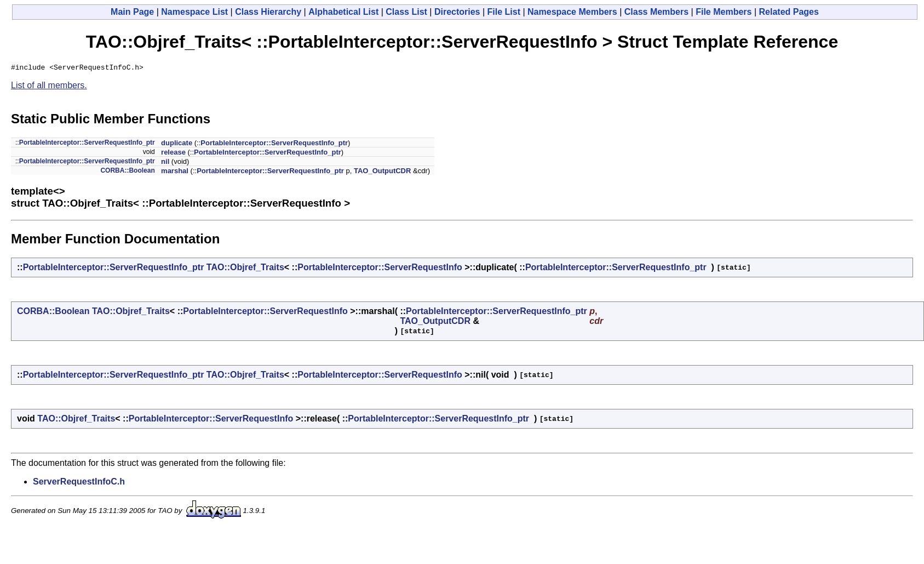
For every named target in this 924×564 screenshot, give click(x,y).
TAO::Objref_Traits (245, 269)
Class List (406, 12)
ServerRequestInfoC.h (79, 483)
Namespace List (194, 12)
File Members (724, 12)
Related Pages (789, 12)
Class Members (656, 12)
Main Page (132, 12)
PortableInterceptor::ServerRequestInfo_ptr (87, 144)
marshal (175, 172)
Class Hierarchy (268, 12)
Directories (457, 12)
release (173, 154)
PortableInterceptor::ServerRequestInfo (380, 269)
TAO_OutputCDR (382, 172)
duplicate (177, 144)
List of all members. (49, 87)
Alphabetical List (343, 12)
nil (165, 163)
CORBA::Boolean (127, 172)
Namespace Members (572, 12)
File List (504, 12)
